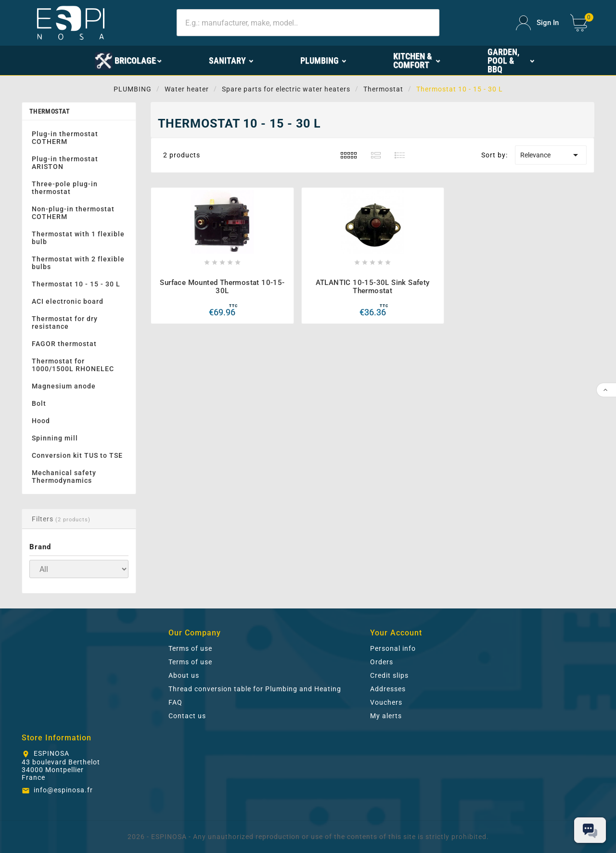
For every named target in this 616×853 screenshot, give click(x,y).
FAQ (175, 702)
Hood (41, 421)
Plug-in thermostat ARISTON (65, 163)
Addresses (388, 689)
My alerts (386, 716)
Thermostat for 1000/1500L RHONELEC (73, 365)
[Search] (308, 23)
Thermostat (50, 111)
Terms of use (190, 648)
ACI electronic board (68, 301)
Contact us (187, 716)
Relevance (551, 155)
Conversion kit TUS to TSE (77, 455)
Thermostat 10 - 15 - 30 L (76, 284)
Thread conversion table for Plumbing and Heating (255, 689)
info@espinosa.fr (63, 790)
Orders (382, 662)
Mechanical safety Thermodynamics (64, 477)
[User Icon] (537, 23)
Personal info (393, 648)
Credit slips (389, 675)
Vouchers (386, 702)
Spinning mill (55, 438)
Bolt (39, 403)
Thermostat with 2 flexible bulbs (78, 263)
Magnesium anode (64, 386)
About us (184, 675)
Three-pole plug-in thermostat (65, 188)
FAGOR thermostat (64, 344)
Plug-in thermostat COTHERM (65, 138)
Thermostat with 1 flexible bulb (78, 238)
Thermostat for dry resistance (65, 323)
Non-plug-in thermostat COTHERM (73, 213)
